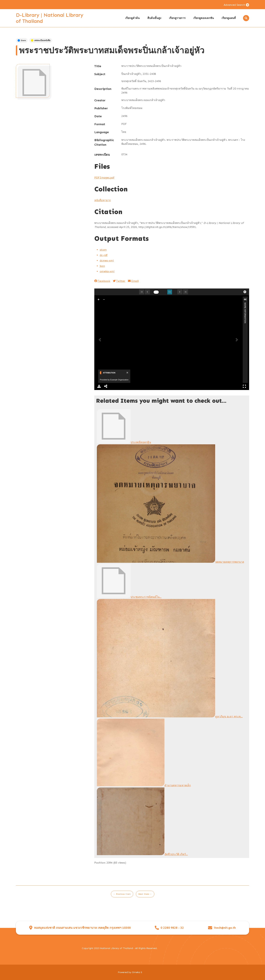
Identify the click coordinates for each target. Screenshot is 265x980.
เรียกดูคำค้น (132, 18)
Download (99, 386)
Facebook (102, 281)
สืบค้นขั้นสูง (154, 18)
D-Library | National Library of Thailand (50, 18)
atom (103, 250)
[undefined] (156, 292)
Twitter (119, 281)
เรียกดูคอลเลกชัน (204, 18)
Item (22, 40)
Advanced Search (234, 5)
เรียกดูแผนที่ (229, 18)
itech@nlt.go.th (225, 928)
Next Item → (145, 894)
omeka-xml (107, 271)
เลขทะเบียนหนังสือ (41, 40)
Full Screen (244, 386)
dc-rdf (104, 255)
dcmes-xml (107, 260)
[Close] (127, 372)
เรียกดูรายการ (177, 18)
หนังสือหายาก (103, 200)
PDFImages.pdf (104, 178)
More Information (245, 304)
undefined (245, 292)
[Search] (246, 18)
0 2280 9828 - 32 (172, 928)
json (102, 266)
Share (106, 386)
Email (133, 281)
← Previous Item (122, 894)
